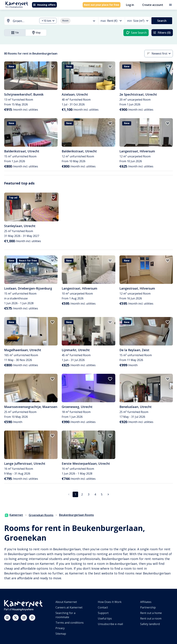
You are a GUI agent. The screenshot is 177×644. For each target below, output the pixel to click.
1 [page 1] (75, 494)
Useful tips (105, 618)
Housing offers (44, 5)
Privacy (60, 628)
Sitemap (61, 634)
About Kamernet (66, 602)
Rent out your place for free (102, 5)
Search (162, 21)
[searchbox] (24, 21)
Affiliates (146, 602)
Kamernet (14, 515)
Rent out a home (151, 613)
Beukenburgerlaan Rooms (76, 515)
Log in (130, 5)
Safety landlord (150, 624)
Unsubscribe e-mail (110, 624)
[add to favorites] (52, 67)
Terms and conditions (70, 623)
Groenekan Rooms (41, 515)
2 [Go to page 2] (82, 494)
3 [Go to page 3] (89, 494)
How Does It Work (110, 602)
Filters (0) (162, 33)
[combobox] (19, 21)
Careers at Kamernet (69, 607)
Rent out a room (151, 618)
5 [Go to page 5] (102, 494)
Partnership (148, 607)
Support (103, 613)
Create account (153, 5)
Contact (103, 607)
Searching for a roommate (65, 615)
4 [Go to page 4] (95, 494)
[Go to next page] (108, 494)
